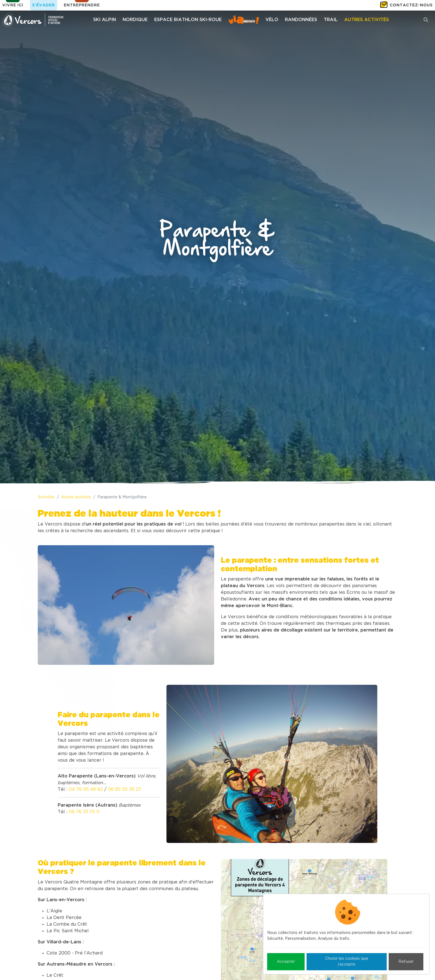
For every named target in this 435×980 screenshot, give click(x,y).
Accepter (286, 962)
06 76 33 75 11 (84, 812)
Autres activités (76, 497)
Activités (46, 497)
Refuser (406, 962)
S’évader (44, 5)
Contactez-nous (411, 5)
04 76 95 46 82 (86, 789)
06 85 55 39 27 (125, 789)
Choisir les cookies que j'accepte (347, 962)
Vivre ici (13, 5)
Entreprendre (82, 5)
